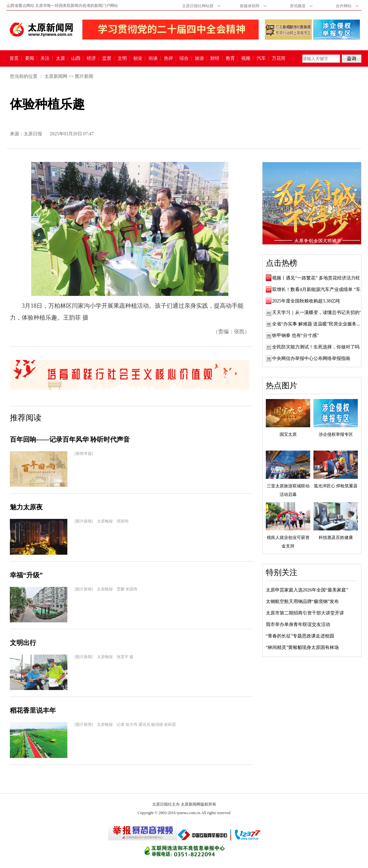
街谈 (153, 58)
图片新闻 (84, 76)
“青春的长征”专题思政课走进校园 (300, 636)
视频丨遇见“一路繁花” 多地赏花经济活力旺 (316, 278)
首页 (14, 58)
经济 (91, 58)
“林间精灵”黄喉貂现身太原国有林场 (302, 647)
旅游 (199, 58)
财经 (215, 58)
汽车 (261, 58)
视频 (246, 58)
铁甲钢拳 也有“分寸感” (295, 335)
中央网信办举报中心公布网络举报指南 (311, 358)
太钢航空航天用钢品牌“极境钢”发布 (302, 601)
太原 (60, 58)
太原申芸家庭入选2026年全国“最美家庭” (307, 590)
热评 (169, 58)
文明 (122, 58)
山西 (76, 58)
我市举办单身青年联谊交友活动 (298, 624)
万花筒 (278, 58)
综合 (184, 58)
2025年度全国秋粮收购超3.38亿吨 (306, 301)
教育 (230, 58)
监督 (107, 58)
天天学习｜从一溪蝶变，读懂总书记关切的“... (319, 312)
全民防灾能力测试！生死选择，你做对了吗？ (318, 347)
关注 (45, 58)
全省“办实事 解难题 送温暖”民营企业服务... (316, 324)
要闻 (30, 58)
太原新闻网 (56, 76)
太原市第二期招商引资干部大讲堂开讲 (305, 613)
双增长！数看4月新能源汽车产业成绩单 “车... (318, 289)
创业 (138, 58)
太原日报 (33, 134)
